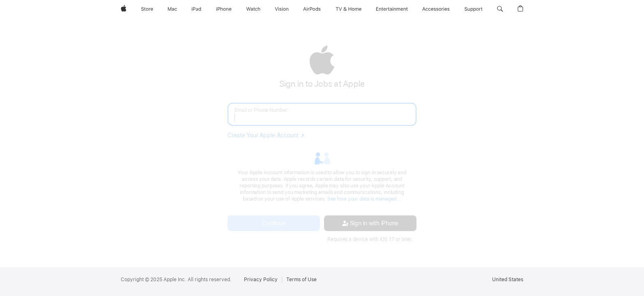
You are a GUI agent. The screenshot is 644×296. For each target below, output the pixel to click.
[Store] (147, 9)
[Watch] (253, 9)
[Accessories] (436, 9)
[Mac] (172, 9)
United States (508, 280)
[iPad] (196, 9)
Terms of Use (301, 280)
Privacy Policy (261, 280)
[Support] (474, 9)
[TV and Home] (348, 9)
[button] (500, 9)
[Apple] (124, 9)
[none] (322, 144)
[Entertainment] (392, 9)
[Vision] (282, 9)
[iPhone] (224, 9)
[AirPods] (312, 9)
